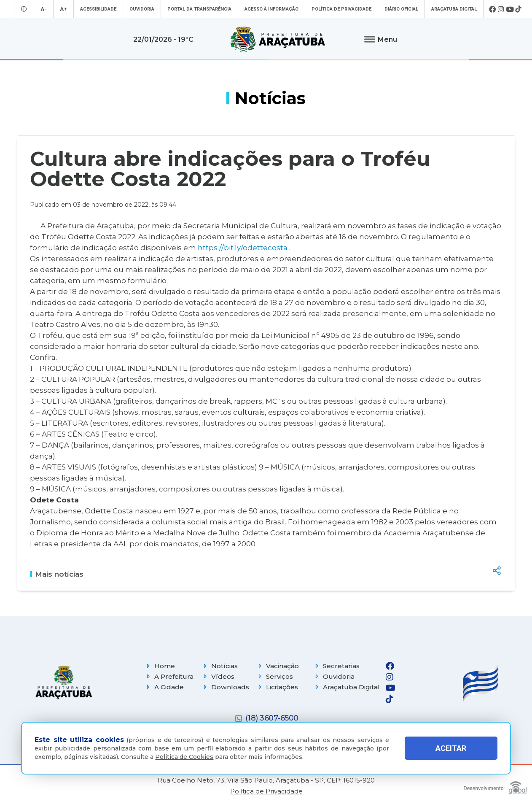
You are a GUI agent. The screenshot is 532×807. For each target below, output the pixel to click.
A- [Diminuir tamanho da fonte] (44, 9)
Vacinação (277, 666)
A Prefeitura (169, 676)
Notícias (219, 666)
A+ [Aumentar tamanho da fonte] (63, 9)
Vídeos (218, 676)
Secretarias (336, 666)
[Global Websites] (495, 786)
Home (160, 666)
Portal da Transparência (199, 9)
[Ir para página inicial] (278, 39)
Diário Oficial (401, 9)
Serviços (274, 676)
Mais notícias (57, 574)
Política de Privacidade (341, 9)
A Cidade (164, 687)
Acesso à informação (271, 9)
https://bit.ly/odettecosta (243, 247)
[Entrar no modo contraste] (24, 9)
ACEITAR (451, 748)
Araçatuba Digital (454, 9)
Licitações (277, 687)
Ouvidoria (142, 9)
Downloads (225, 687)
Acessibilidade (98, 9)
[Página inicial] (64, 682)
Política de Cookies (184, 757)
